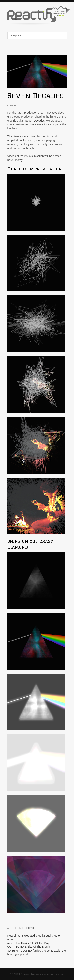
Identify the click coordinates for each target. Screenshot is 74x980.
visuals (13, 106)
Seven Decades (36, 96)
